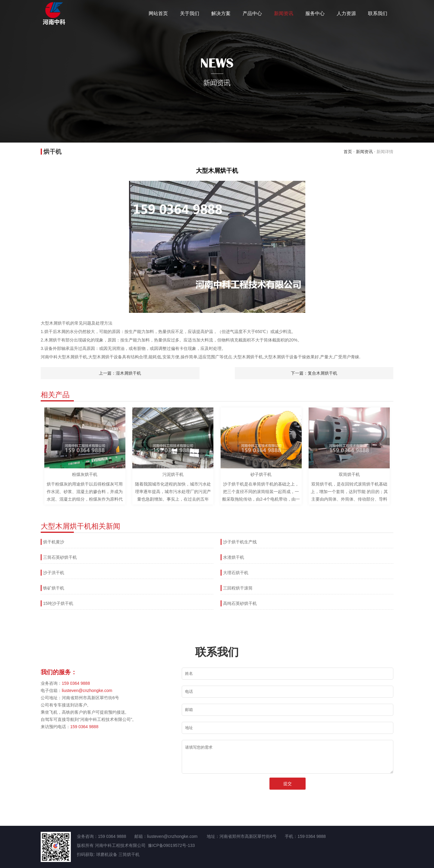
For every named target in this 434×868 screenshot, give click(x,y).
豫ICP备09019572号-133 (171, 845)
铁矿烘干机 (54, 588)
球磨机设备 (107, 854)
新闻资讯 (284, 13)
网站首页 (158, 13)
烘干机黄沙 (54, 542)
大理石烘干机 (236, 573)
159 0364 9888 (76, 683)
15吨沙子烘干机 (58, 603)
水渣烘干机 (234, 557)
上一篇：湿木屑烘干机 (120, 373)
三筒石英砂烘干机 (60, 557)
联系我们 (378, 13)
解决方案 (221, 13)
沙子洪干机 (54, 573)
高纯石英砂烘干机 (240, 603)
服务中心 (315, 13)
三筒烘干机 (129, 854)
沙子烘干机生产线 (240, 542)
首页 (348, 152)
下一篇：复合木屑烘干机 (314, 373)
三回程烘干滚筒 (238, 588)
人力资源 (346, 13)
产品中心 (252, 13)
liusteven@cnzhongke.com (87, 690)
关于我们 (190, 13)
